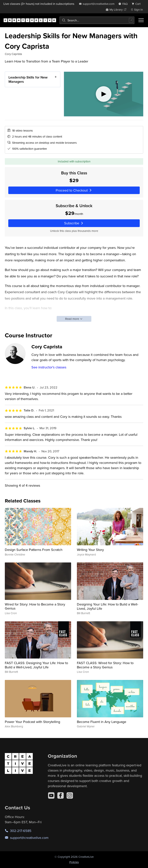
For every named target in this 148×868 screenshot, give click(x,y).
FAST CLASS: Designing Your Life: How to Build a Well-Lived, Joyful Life (36, 665)
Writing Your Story (90, 550)
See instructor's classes (49, 367)
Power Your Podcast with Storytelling (32, 722)
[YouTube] (51, 795)
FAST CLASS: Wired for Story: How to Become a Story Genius (105, 665)
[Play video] (104, 94)
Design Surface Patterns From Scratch (34, 550)
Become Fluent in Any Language (102, 722)
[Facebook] (61, 795)
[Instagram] (70, 795)
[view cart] (137, 4)
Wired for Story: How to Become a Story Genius (35, 606)
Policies (74, 862)
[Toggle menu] (141, 20)
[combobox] (97, 20)
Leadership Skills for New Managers (28, 79)
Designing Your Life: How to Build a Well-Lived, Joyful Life (108, 606)
